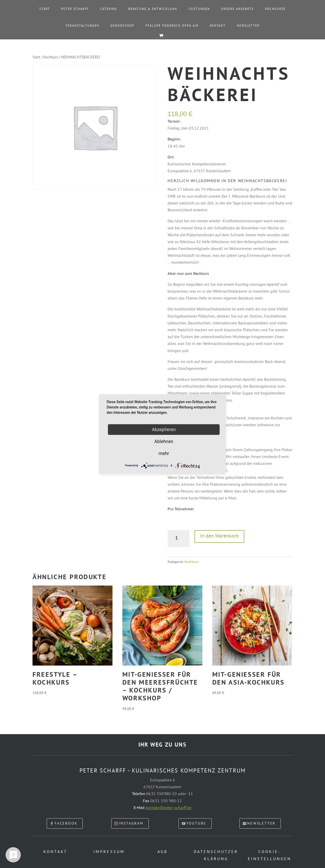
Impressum (109, 852)
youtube (196, 824)
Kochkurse (275, 9)
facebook (66, 824)
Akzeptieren (164, 429)
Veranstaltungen (82, 26)
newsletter (261, 824)
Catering (109, 9)
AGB (162, 852)
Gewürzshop (122, 26)
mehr (164, 453)
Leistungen (199, 9)
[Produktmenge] (178, 539)
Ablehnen (164, 441)
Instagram (131, 824)
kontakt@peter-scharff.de (169, 808)
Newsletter (248, 26)
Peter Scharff (75, 9)
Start (45, 9)
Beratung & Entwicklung (153, 9)
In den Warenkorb (219, 536)
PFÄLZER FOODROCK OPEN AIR (172, 26)
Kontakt (218, 26)
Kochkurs (51, 58)
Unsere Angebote (238, 9)
